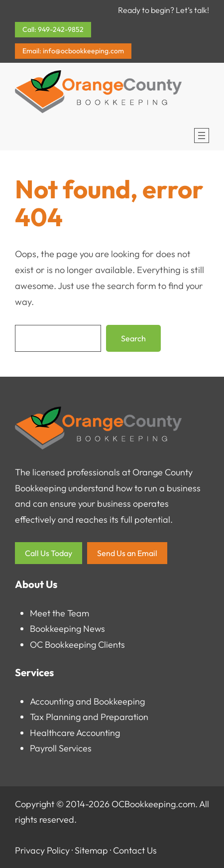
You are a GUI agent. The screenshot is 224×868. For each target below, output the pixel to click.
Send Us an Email (127, 553)
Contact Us (135, 850)
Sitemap (91, 850)
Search (133, 338)
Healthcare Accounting (75, 733)
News (94, 629)
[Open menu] (202, 136)
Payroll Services (61, 748)
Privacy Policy (42, 850)
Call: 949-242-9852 (53, 29)
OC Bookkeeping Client (75, 645)
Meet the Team (59, 613)
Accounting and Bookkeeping (87, 701)
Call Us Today (49, 553)
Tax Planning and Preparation (89, 717)
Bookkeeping (56, 629)
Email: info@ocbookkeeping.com (73, 51)
